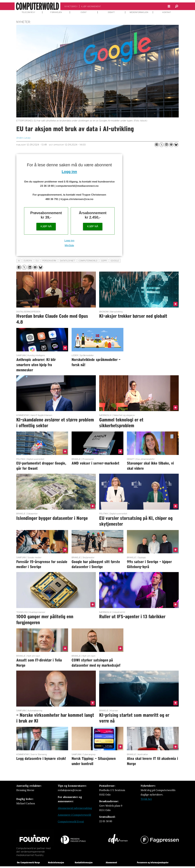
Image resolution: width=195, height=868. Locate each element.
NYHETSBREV (71, 6)
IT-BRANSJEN (56, 12)
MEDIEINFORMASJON (139, 12)
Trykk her (146, 799)
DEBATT (111, 12)
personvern (49, 261)
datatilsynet (67, 261)
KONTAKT (167, 12)
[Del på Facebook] (157, 145)
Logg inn (69, 172)
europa (28, 261)
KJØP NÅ (46, 226)
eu (37, 261)
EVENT (84, 12)
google (115, 261)
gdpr (104, 261)
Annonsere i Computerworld (74, 815)
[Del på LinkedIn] (166, 145)
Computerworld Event (71, 821)
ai (19, 261)
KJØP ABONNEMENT (91, 6)
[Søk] (177, 6)
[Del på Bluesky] (176, 145)
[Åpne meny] (169, 6)
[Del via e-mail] (171, 145)
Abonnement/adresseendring (75, 808)
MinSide (69, 245)
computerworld (88, 261)
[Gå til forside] (37, 6)
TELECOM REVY (28, 12)
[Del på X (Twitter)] (161, 145)
